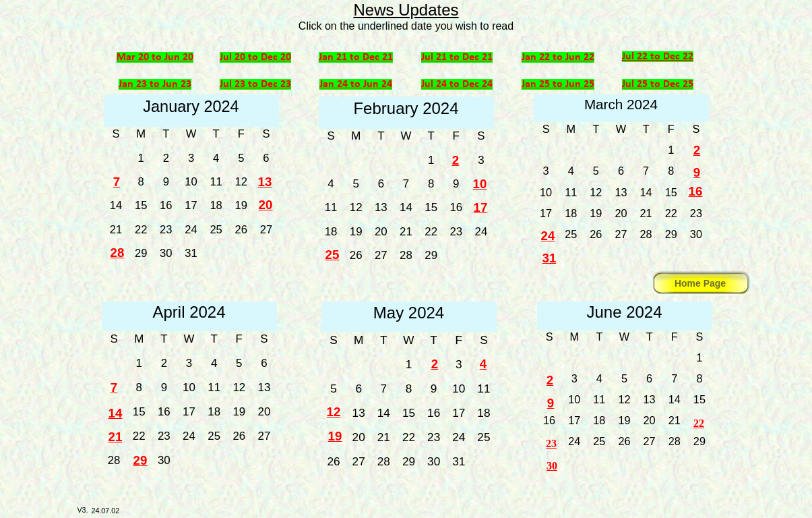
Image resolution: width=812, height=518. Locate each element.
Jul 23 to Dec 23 (255, 84)
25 (333, 255)
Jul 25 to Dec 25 (658, 84)
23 (551, 443)
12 (334, 412)
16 (696, 191)
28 (118, 253)
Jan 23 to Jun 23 (155, 84)
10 (480, 184)
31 (550, 258)
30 (552, 466)
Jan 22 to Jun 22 (558, 57)
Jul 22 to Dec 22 (658, 57)
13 (265, 182)
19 (335, 436)
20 (266, 205)
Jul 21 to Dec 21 (457, 57)
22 (699, 423)
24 (548, 236)
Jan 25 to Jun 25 (558, 84)
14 (116, 413)
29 (140, 460)
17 (481, 207)
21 (116, 437)
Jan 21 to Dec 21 (356, 57)
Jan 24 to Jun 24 (356, 84)
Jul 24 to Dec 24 (457, 84)
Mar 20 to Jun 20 (155, 57)
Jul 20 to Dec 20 (255, 57)
